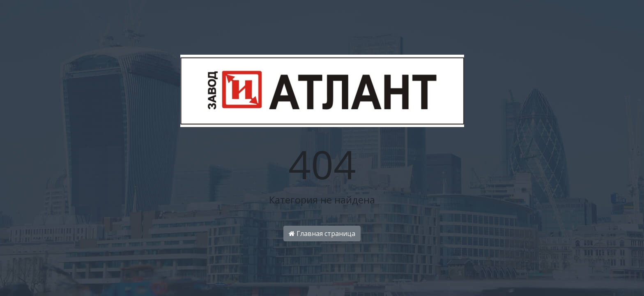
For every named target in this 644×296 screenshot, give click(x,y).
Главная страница (322, 234)
